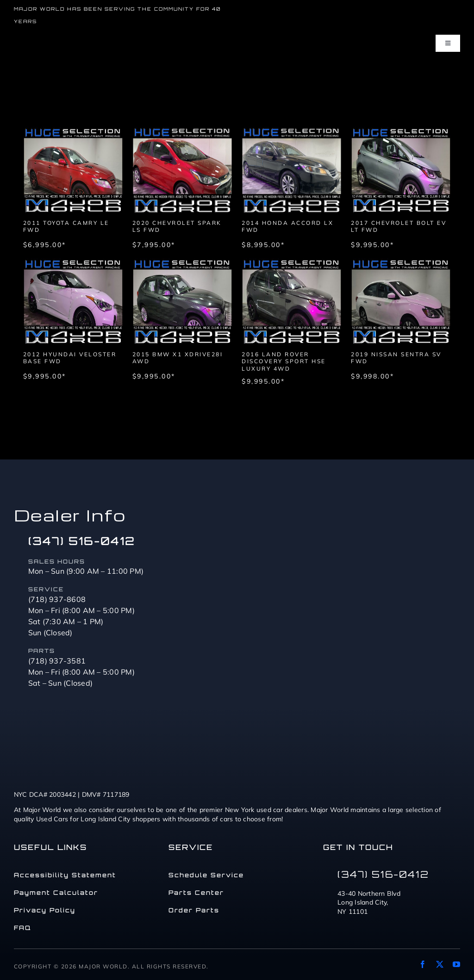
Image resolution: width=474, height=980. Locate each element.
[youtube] (456, 964)
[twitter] (440, 964)
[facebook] (423, 964)
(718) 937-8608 (57, 599)
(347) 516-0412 (82, 541)
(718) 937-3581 (57, 661)
